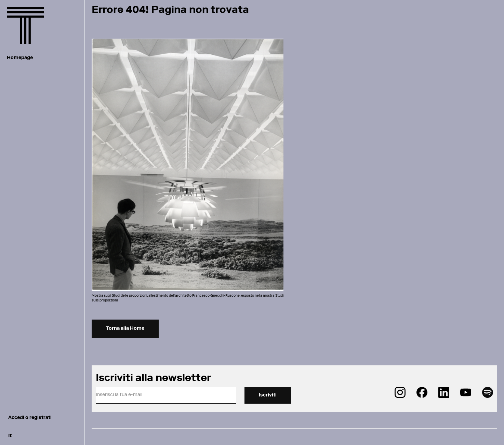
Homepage (20, 58)
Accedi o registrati (30, 418)
